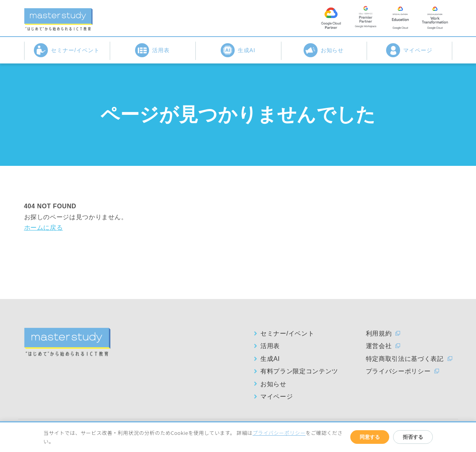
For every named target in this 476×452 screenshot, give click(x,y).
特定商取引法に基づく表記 (405, 359)
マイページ (409, 50)
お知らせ (324, 50)
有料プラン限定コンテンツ (299, 371)
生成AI (238, 50)
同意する (370, 437)
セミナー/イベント (67, 50)
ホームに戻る (44, 228)
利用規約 (379, 333)
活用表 (152, 50)
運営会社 (379, 346)
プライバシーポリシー (398, 371)
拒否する (413, 437)
